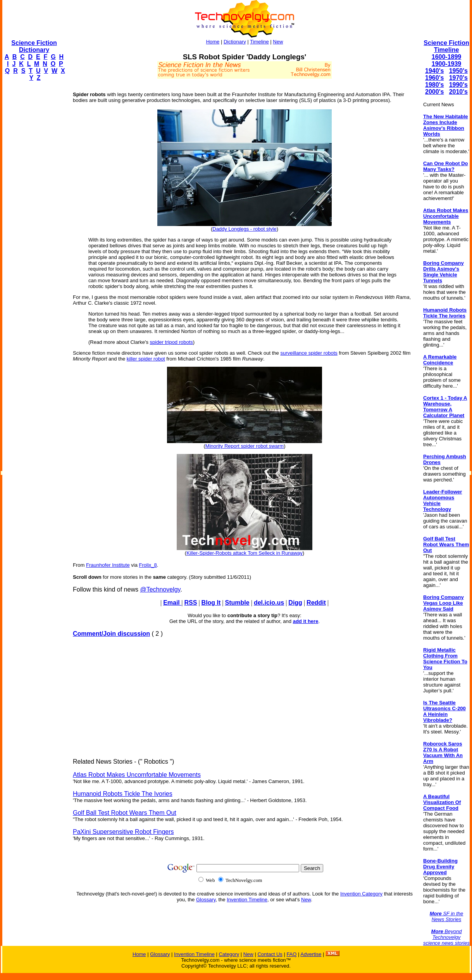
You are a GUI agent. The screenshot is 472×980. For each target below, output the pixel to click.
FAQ (291, 954)
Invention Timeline (247, 900)
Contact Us (270, 954)
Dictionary (235, 42)
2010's (458, 92)
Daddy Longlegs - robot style (244, 229)
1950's (458, 71)
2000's (434, 92)
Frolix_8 (148, 565)
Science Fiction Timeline (446, 46)
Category (229, 954)
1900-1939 (447, 64)
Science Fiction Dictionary (34, 46)
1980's (434, 85)
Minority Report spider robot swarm (245, 446)
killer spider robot (146, 359)
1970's (458, 78)
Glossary (206, 900)
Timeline (259, 42)
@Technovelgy (160, 589)
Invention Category (361, 894)
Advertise (311, 954)
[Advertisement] (33, 204)
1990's (458, 85)
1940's (434, 71)
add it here (306, 621)
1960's (434, 78)
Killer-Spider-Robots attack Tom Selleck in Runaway (245, 553)
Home (213, 42)
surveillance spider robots (309, 353)
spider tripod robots (171, 342)
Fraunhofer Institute (108, 565)
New (278, 42)
